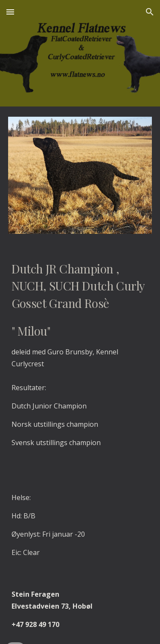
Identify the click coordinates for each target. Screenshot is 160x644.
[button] (10, 12)
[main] (80, 315)
